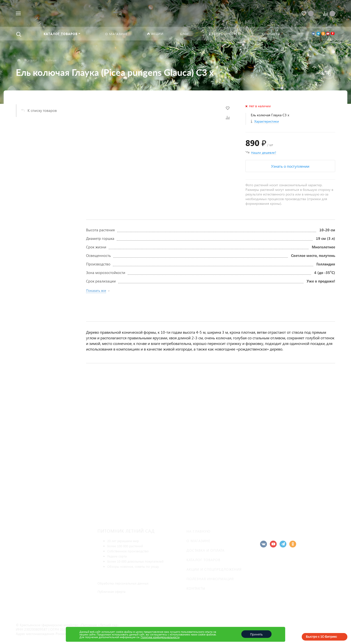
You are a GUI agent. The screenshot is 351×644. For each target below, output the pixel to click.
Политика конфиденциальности (160, 637)
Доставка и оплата (205, 550)
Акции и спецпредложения (214, 569)
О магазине (198, 541)
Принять (256, 634)
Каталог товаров (203, 560)
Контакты (196, 588)
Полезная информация (210, 579)
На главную (198, 531)
